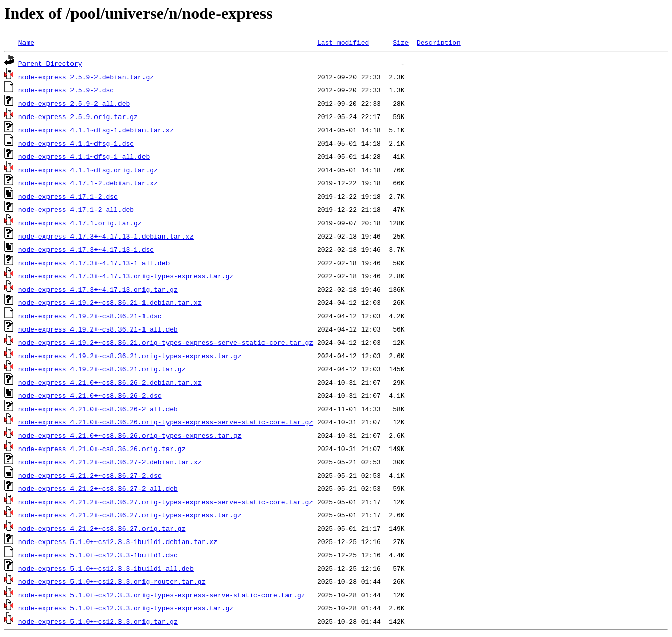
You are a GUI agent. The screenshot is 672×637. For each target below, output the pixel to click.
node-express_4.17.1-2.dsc (68, 196)
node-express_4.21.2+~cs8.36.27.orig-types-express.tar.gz (130, 515)
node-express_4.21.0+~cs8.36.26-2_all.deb (98, 409)
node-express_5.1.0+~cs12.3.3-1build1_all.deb (106, 568)
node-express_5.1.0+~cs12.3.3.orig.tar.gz (98, 621)
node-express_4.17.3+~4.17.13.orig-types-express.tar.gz (126, 276)
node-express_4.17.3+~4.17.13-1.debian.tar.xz (106, 236)
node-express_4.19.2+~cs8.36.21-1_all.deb (98, 329)
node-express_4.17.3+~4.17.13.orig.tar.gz (98, 289)
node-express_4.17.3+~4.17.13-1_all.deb (94, 263)
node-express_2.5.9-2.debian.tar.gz (86, 77)
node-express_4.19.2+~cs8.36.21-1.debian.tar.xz (110, 302)
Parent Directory (50, 63)
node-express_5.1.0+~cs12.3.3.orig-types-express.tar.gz (126, 608)
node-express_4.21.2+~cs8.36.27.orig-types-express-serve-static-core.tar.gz (166, 502)
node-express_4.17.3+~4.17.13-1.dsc (86, 249)
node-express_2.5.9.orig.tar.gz (78, 116)
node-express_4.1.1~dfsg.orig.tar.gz (88, 170)
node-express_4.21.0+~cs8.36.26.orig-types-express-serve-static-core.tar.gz (166, 422)
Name (26, 42)
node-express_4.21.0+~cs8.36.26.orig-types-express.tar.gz (130, 435)
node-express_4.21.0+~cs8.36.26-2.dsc (90, 395)
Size (401, 42)
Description (439, 42)
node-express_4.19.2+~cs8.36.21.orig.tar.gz (102, 369)
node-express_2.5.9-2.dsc (66, 90)
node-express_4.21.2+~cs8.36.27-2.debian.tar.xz (110, 462)
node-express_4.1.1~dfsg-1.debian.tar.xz (96, 130)
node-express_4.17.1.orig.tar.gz (80, 223)
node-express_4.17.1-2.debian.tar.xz (88, 183)
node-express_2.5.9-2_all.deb (74, 103)
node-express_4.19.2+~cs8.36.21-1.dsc (90, 316)
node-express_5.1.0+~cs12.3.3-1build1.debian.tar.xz (118, 541)
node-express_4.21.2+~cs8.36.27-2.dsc (90, 475)
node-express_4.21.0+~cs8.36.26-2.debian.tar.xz (110, 382)
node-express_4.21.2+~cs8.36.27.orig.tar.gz (102, 528)
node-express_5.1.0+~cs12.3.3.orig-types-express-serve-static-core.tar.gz (162, 595)
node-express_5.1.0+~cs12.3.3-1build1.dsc (98, 555)
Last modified (343, 42)
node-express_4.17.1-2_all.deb (76, 209)
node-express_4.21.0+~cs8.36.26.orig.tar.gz (102, 449)
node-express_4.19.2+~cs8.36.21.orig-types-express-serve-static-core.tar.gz (166, 342)
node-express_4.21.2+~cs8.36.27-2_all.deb (98, 488)
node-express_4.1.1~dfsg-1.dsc (76, 143)
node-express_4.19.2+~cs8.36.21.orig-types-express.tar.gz (130, 356)
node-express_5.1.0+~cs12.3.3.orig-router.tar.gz (112, 581)
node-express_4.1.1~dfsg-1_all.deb (84, 156)
